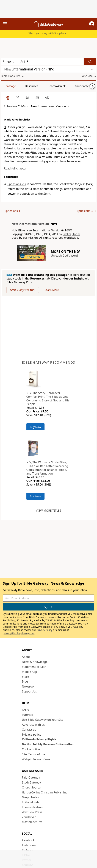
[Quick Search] (42, 62)
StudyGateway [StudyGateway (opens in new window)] (31, 783)
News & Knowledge (35, 662)
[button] (92, 24)
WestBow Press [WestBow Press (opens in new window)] (32, 812)
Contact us (29, 730)
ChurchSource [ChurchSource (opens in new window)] (31, 788)
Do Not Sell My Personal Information (48, 744)
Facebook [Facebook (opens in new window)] (28, 840)
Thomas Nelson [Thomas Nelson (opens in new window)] (32, 807)
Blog (25, 682)
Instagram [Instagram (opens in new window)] (29, 845)
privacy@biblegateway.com (19, 633)
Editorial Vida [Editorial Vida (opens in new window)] (31, 802)
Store (26, 677)
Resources (32, 86)
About (26, 657)
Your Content (83, 86)
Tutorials (28, 715)
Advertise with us (33, 725)
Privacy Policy (45, 630)
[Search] (90, 62)
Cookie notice (31, 749)
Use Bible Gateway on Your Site (43, 720)
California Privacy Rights (39, 740)
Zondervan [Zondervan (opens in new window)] (29, 817)
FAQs (25, 710)
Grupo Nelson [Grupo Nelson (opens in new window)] (31, 797)
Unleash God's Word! (65, 256)
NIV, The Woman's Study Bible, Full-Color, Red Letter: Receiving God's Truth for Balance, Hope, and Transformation (47, 468)
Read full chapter (15, 168)
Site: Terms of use (34, 754)
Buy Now (36, 427)
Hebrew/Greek (57, 86)
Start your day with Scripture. (48, 33)
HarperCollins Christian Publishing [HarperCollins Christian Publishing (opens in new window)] (45, 793)
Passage (11, 86)
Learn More (54, 290)
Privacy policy (32, 735)
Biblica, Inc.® (71, 234)
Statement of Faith (34, 667)
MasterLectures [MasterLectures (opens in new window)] (32, 822)
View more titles (48, 511)
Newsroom (29, 687)
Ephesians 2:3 (17, 184)
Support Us (29, 692)
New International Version (30, 224)
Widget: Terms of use (36, 759)
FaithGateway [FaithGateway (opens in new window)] (31, 778)
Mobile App (30, 672)
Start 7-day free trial (23, 290)
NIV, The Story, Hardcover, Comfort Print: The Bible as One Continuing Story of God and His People (48, 399)
